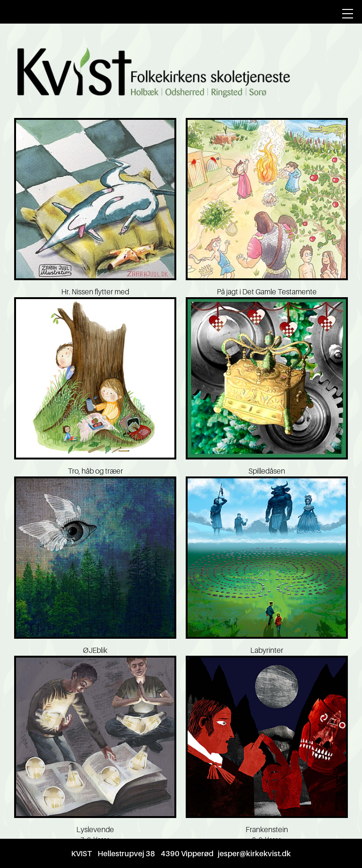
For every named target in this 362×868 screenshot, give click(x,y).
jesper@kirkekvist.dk (254, 853)
